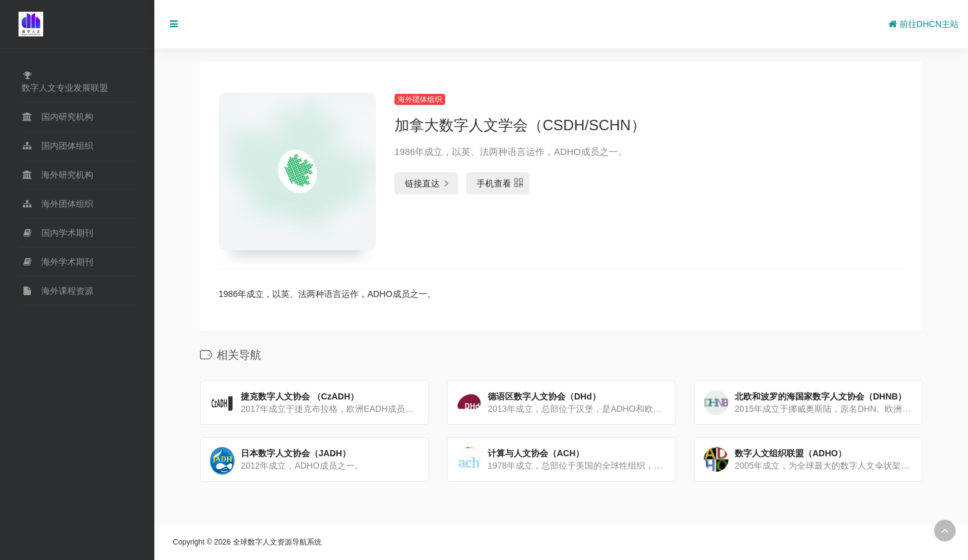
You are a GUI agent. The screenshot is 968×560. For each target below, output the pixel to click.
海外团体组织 (420, 99)
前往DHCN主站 (924, 24)
